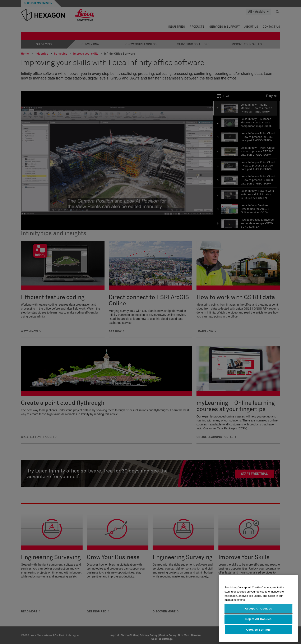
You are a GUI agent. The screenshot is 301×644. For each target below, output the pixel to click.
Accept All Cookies (258, 609)
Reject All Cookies (259, 619)
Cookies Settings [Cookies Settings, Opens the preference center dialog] (258, 630)
